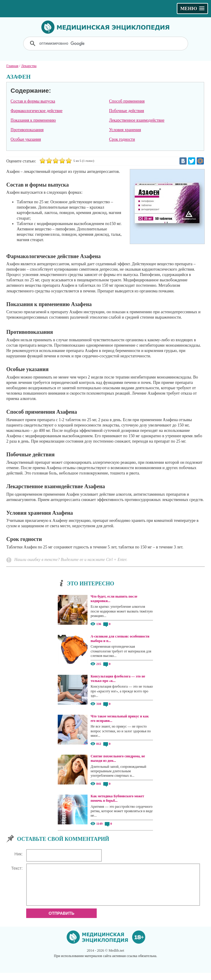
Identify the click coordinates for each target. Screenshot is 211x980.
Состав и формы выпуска (33, 101)
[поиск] (106, 44)
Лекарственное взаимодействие (137, 120)
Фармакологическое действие (37, 111)
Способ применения (127, 101)
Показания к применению (33, 120)
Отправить (61, 920)
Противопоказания (27, 130)
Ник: (19, 854)
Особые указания (26, 139)
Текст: (17, 868)
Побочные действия (127, 111)
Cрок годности (122, 139)
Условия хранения (125, 130)
